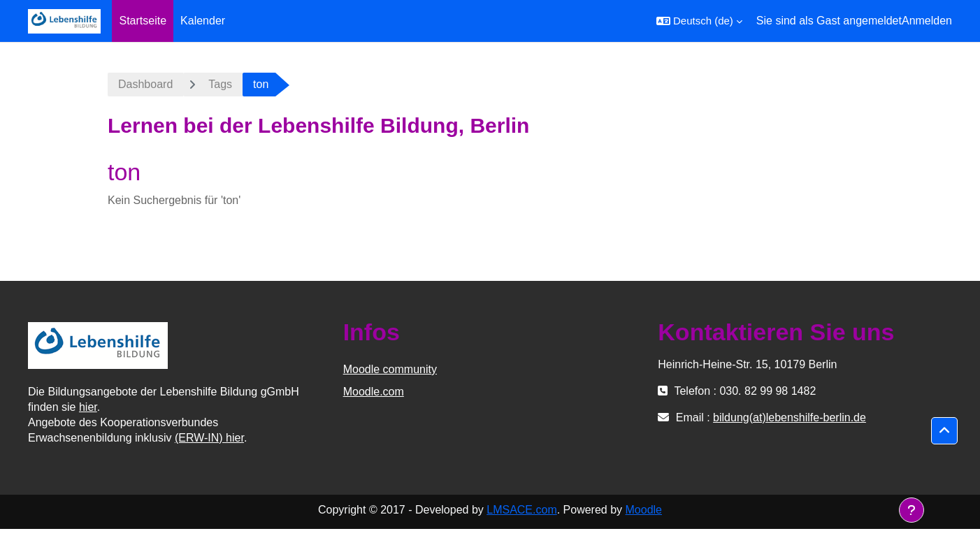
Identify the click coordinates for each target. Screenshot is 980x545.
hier (88, 407)
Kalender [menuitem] (203, 21)
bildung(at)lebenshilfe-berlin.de (790, 417)
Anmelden (927, 21)
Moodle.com (374, 392)
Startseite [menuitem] (143, 21)
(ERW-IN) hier (209, 438)
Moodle (644, 510)
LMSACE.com (521, 510)
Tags (220, 84)
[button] (699, 21)
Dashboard (145, 84)
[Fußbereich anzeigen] (911, 510)
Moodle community (390, 369)
